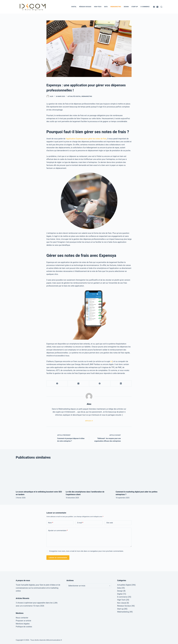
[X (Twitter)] (157, 7)
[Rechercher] (161, 7)
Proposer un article (23, 621)
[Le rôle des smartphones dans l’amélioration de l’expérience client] (89, 475)
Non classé (122, 603)
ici (111, 361)
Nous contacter (22, 618)
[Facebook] (154, 7)
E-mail (80, 523)
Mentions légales (23, 624)
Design (126, 7)
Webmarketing (116, 7)
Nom (51, 523)
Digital (74, 7)
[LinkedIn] (121, 384)
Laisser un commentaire (58, 558)
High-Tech (98, 7)
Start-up (135, 7)
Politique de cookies (24, 627)
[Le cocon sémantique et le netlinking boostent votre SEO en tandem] (39, 475)
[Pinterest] (100, 384)
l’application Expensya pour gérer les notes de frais (86, 139)
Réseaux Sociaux (85, 7)
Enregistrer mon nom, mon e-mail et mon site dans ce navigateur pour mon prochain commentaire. (86, 551)
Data (106, 7)
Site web (110, 523)
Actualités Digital (74, 96)
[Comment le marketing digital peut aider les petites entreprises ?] (139, 475)
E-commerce (145, 7)
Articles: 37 (89, 421)
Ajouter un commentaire (58, 531)
